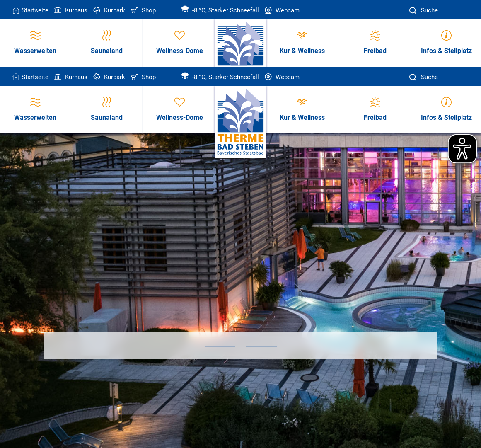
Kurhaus (70, 10)
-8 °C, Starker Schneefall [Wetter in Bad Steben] (220, 10)
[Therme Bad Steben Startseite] (240, 122)
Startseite (30, 10)
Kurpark (108, 10)
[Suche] (414, 11)
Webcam (281, 10)
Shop (143, 10)
